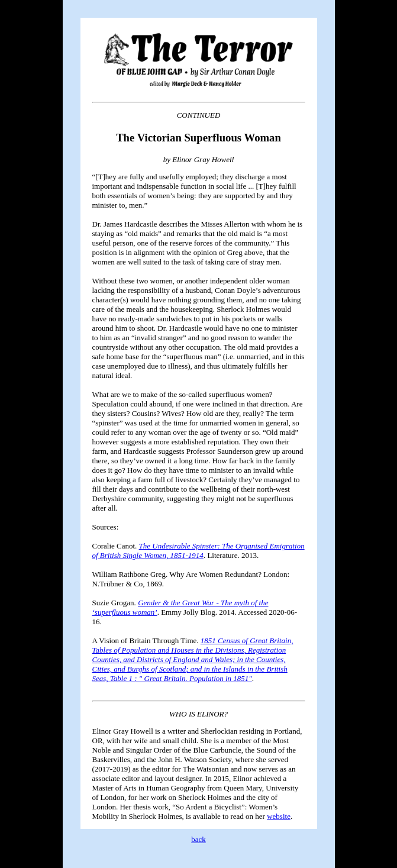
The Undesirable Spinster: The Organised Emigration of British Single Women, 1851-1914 (198, 551)
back (198, 839)
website (279, 816)
